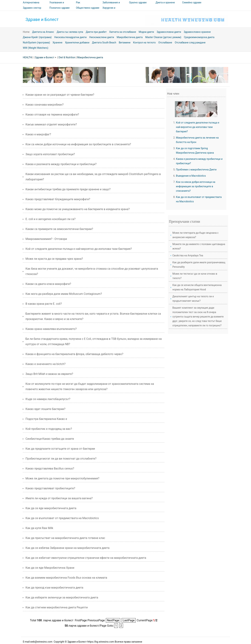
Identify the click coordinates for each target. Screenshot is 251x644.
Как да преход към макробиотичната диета (54, 588)
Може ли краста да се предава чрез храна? (54, 259)
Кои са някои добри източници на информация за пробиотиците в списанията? (78, 144)
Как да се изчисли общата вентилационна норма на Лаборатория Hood (197, 287)
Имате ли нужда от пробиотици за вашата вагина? (59, 498)
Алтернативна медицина (31, 5)
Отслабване (165, 43)
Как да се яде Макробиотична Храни (50, 568)
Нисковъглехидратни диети (71, 37)
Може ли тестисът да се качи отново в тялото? (195, 276)
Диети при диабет (96, 32)
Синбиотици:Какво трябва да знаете (50, 439)
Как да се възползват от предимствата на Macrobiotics (62, 518)
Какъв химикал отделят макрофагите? (51, 124)
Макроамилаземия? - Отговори (46, 239)
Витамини (125, 43)
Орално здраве (138, 2)
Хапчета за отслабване (123, 32)
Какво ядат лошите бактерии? (45, 409)
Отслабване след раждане (190, 43)
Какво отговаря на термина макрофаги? (52, 115)
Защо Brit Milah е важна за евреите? (49, 374)
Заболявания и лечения (111, 5)
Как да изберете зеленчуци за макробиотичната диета (62, 597)
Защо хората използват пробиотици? (50, 154)
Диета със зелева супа (70, 32)
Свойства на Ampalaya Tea (188, 255)
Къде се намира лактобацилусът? (48, 399)
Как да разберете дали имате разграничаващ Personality (199, 265)
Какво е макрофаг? (38, 134)
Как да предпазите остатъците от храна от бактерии (60, 449)
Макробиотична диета (130, 37)
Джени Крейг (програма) (37, 37)
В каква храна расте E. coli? (44, 304)
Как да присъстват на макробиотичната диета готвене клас (65, 538)
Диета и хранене (165, 2)
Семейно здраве (192, 2)
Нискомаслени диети (102, 37)
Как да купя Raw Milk (39, 528)
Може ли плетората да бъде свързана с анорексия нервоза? (196, 235)
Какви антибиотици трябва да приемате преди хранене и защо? (68, 189)
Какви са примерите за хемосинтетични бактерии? (59, 229)
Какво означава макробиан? (45, 105)
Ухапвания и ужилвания (57, 5)
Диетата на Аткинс (43, 32)
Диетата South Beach (104, 43)
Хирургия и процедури (109, 10)
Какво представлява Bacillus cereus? (50, 469)
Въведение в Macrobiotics (191, 176)
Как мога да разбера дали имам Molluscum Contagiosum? (64, 294)
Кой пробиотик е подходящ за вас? (49, 429)
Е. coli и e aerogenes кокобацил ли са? (51, 219)
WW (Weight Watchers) (36, 48)
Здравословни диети (169, 32)
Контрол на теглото (144, 43)
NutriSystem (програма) (36, 43)
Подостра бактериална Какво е (46, 419)
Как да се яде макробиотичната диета (51, 508)
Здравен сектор (32, 8)
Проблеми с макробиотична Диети (196, 170)
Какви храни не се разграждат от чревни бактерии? (60, 95)
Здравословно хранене (197, 32)
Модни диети (146, 32)
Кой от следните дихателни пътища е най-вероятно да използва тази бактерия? (79, 249)
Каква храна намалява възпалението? (51, 329)
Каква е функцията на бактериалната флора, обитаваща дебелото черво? (74, 354)
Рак (78, 2)
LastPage (129, 620)
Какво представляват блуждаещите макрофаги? (58, 199)
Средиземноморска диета (199, 37)
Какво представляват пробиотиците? (50, 488)
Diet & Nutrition (67, 57)
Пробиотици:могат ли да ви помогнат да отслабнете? (61, 459)
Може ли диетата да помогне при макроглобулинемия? (62, 478)
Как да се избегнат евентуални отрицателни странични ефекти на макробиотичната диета (86, 558)
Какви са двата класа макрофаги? (48, 284)
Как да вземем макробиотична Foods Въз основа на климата (66, 578)
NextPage (113, 620)
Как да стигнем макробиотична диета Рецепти (57, 607)
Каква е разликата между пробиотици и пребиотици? (61, 164)
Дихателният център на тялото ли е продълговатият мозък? (193, 299)
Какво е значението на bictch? (45, 364)
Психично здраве (59, 8)
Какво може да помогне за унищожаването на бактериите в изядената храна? (78, 209)
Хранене (57, 43)
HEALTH (27, 57)
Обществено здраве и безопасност (88, 10)
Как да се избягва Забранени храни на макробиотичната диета (67, 548)
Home (26, 32)
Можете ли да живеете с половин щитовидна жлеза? (199, 246)
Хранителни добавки (77, 43)
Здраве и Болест (42, 19)
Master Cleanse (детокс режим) (163, 37)
